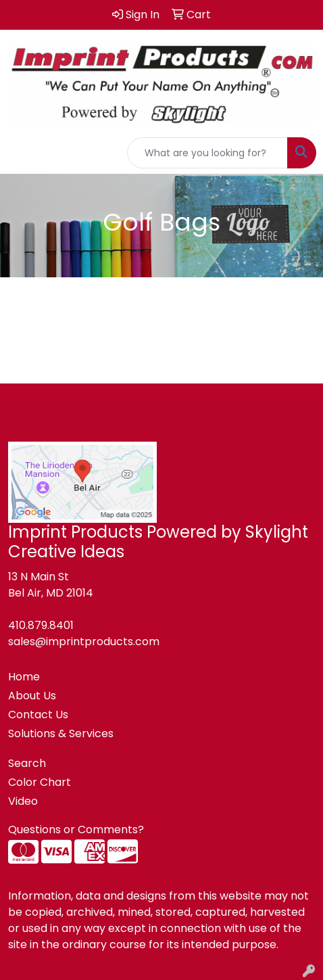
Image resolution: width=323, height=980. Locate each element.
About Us (32, 696)
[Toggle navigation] (21, 153)
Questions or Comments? (76, 830)
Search (27, 763)
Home (24, 677)
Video (23, 801)
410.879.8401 (41, 625)
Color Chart (40, 782)
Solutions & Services (61, 733)
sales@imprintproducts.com (84, 641)
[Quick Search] (207, 153)
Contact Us (38, 715)
